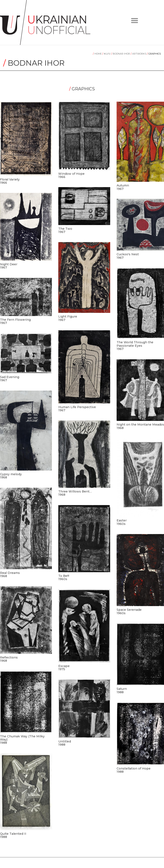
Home (98, 54)
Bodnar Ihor (121, 54)
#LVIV (107, 54)
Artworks (139, 54)
